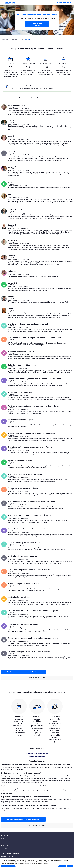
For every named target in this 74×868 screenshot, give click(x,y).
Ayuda (3, 839)
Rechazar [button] (62, 866)
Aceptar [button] (70, 866)
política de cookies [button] (44, 862)
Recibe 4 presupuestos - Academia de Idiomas (23, 672)
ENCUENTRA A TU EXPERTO (37, 24)
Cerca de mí (4, 849)
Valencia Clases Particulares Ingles (37, 753)
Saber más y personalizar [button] (8, 866)
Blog (2, 841)
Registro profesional (64, 3)
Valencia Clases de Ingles (37, 756)
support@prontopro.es (7, 856)
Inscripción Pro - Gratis (37, 678)
